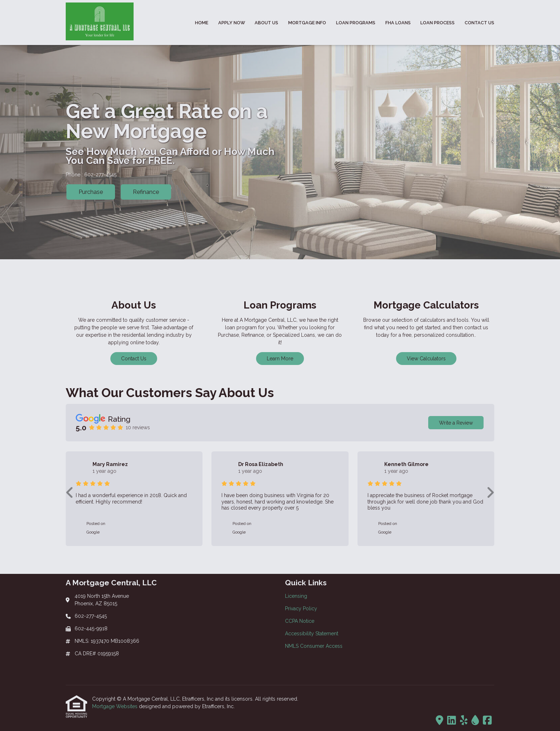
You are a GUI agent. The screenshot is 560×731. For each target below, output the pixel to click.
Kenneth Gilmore (406, 464)
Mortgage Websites (116, 706)
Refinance (146, 192)
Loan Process (437, 23)
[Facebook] (487, 721)
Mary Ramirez (110, 464)
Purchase (91, 192)
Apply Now (232, 23)
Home (202, 23)
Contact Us (479, 23)
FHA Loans (398, 23)
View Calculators (426, 359)
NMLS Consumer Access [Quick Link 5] (314, 646)
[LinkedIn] (452, 721)
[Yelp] (464, 721)
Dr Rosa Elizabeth (261, 464)
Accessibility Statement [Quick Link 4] (312, 634)
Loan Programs (356, 23)
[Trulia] (439, 721)
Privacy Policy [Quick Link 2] (301, 609)
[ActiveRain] (475, 721)
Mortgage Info (307, 23)
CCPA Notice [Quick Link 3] (300, 621)
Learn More (280, 359)
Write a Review (456, 423)
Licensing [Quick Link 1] (296, 596)
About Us (266, 23)
